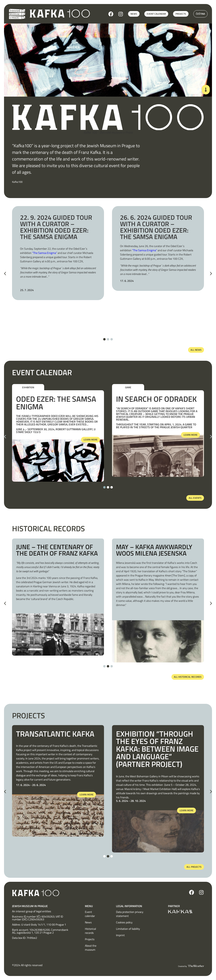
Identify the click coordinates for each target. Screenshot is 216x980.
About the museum (91, 948)
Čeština (200, 14)
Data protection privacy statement (130, 914)
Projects (90, 939)
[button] (5, 274)
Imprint (120, 935)
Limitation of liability (128, 929)
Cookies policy (124, 922)
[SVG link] (60, 14)
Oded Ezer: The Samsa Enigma (56, 403)
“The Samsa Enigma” (45, 253)
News (88, 922)
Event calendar (90, 914)
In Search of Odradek (156, 399)
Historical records (90, 931)
